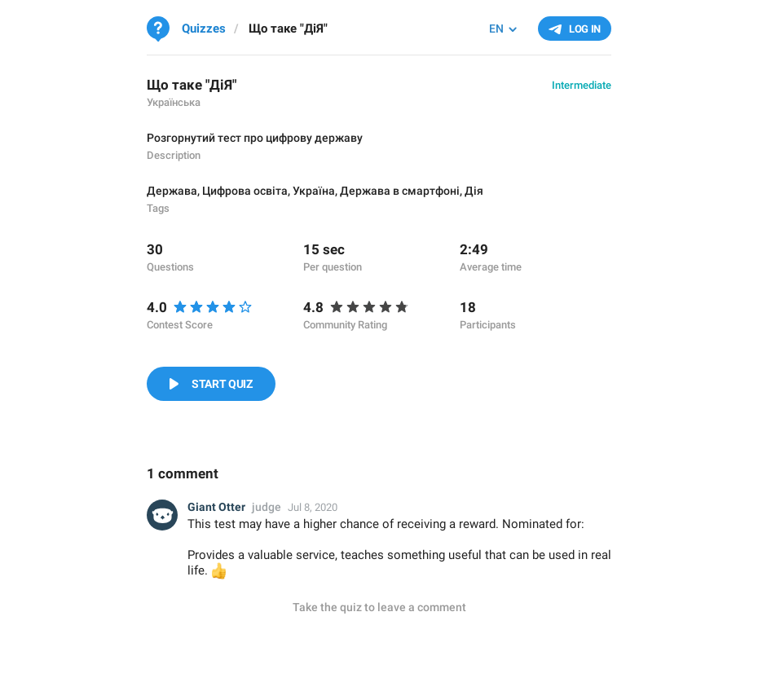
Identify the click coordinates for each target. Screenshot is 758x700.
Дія (474, 191)
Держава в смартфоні (400, 191)
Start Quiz (222, 384)
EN (496, 29)
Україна (314, 191)
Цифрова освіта (245, 191)
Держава (172, 191)
